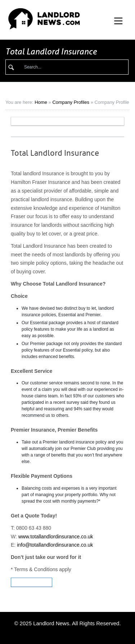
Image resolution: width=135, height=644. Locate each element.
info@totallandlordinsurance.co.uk (55, 545)
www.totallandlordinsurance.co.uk (56, 537)
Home (41, 102)
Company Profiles (71, 102)
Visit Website (31, 582)
